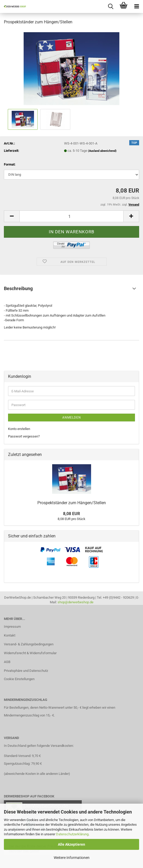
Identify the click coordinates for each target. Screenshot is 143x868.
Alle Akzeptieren (71, 844)
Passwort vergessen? (24, 436)
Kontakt (10, 635)
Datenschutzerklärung (72, 834)
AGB (7, 662)
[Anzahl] (71, 216)
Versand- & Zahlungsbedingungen (29, 644)
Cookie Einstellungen (19, 679)
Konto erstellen (19, 429)
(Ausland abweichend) (102, 151)
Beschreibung (18, 288)
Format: (10, 164)
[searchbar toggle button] (111, 6)
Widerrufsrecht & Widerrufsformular (30, 653)
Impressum (12, 627)
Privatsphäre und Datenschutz (26, 671)
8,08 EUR (71, 514)
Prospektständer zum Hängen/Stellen (72, 503)
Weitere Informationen (72, 858)
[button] (12, 216)
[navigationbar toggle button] (137, 6)
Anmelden (72, 418)
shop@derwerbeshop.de (76, 602)
